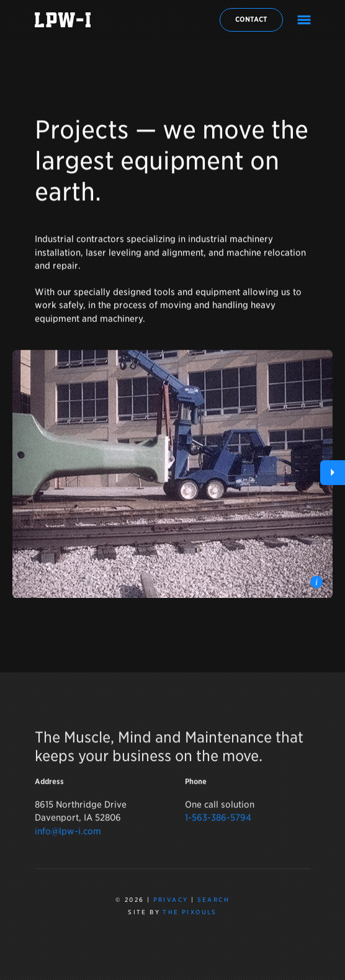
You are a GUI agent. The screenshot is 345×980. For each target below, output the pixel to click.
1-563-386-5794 (218, 822)
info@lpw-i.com (68, 835)
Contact (251, 19)
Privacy (171, 900)
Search (213, 900)
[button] (333, 473)
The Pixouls (190, 912)
